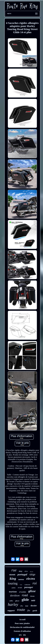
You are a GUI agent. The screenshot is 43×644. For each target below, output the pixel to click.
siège (32, 574)
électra (32, 572)
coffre (11, 601)
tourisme (13, 592)
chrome (32, 596)
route (21, 610)
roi (35, 583)
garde (35, 611)
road (25, 595)
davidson (15, 596)
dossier (34, 606)
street (12, 574)
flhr (29, 611)
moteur (21, 579)
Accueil (22, 619)
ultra (26, 571)
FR (24, 635)
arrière (14, 588)
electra (31, 579)
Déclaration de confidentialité (22, 627)
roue (21, 585)
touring (13, 583)
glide (25, 600)
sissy (21, 571)
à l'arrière (23, 592)
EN (20, 635)
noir (33, 600)
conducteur (27, 585)
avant (20, 588)
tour (27, 606)
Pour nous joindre (22, 623)
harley (13, 605)
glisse (32, 591)
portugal (22, 574)
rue (14, 570)
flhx (22, 606)
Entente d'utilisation (22, 631)
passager (29, 587)
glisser (17, 601)
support (11, 610)
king (13, 578)
